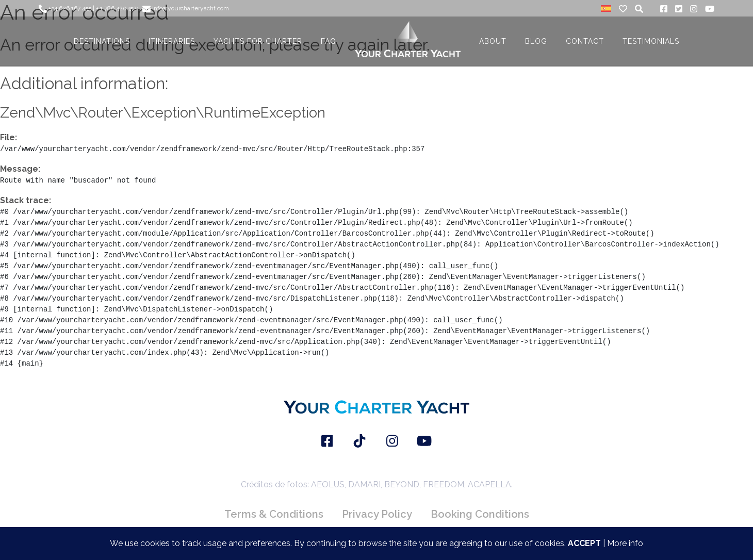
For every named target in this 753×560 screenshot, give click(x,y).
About (493, 41)
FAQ (329, 41)
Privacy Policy (377, 514)
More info (625, 543)
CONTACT (585, 41)
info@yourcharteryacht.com (186, 8)
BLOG (536, 41)
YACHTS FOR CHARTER (258, 41)
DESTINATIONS (102, 41)
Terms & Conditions (274, 514)
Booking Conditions (480, 514)
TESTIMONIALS (651, 41)
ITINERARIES (172, 41)
